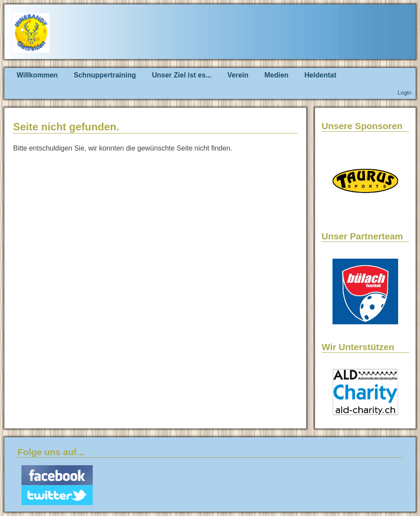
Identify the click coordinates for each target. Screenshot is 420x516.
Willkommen (37, 75)
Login (404, 93)
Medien (276, 75)
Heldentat (320, 75)
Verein (238, 75)
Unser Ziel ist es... (182, 75)
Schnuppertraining (105, 75)
